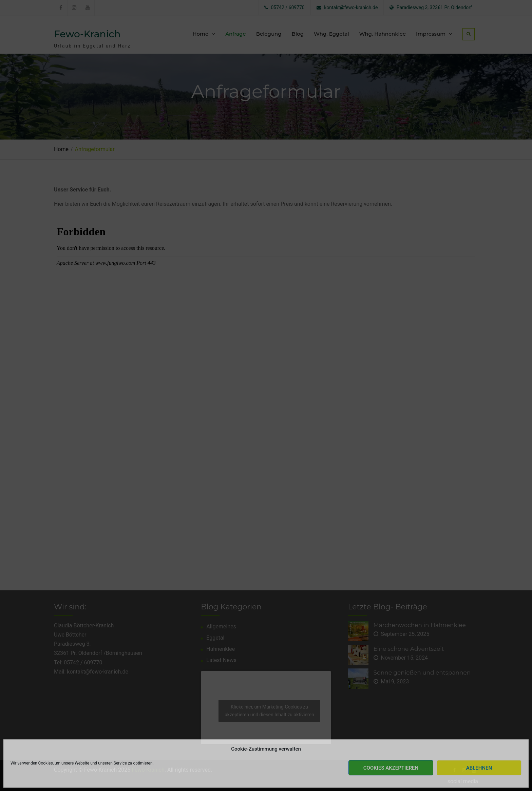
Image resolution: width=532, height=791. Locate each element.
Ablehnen (479, 768)
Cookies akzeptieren (391, 768)
